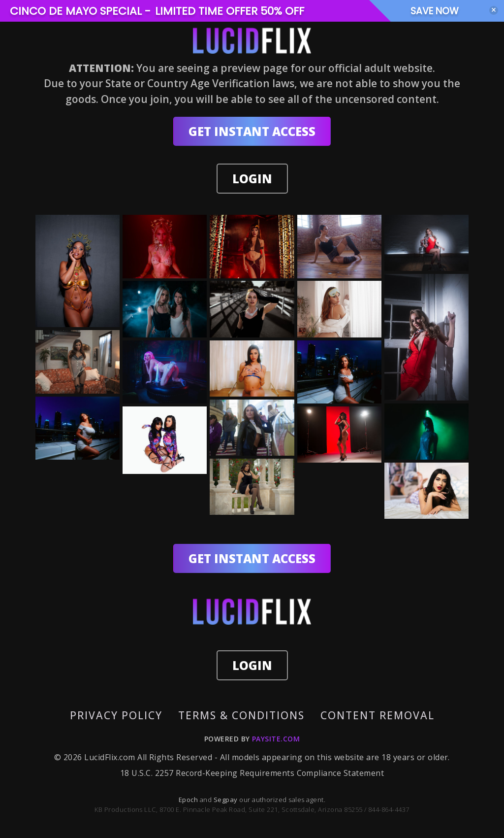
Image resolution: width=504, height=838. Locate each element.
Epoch (189, 800)
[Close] (494, 10)
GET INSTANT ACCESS (252, 131)
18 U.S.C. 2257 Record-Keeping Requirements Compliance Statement (252, 773)
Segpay (226, 800)
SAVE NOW (441, 11)
